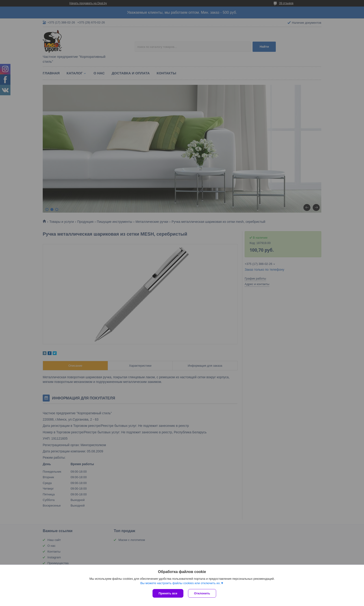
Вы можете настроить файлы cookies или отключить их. (180, 583)
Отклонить (202, 593)
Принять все (168, 593)
